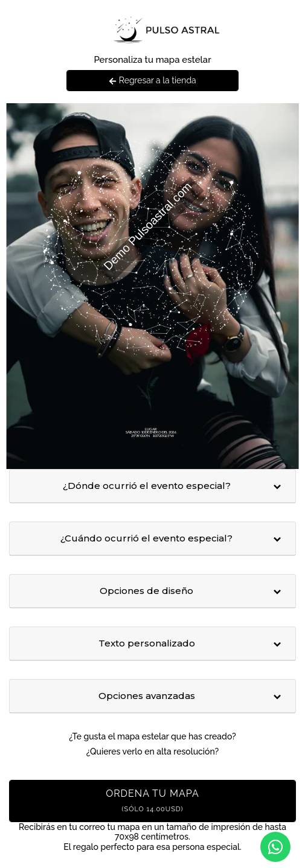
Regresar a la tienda (152, 80)
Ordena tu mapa (152, 800)
